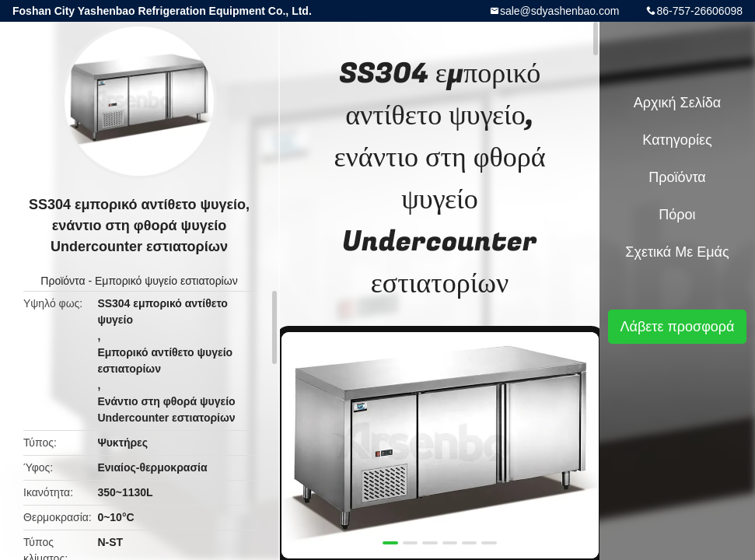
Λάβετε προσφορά (677, 327)
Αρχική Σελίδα (677, 103)
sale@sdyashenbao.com (560, 11)
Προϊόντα (63, 281)
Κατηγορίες (677, 140)
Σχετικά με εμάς (677, 252)
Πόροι (677, 215)
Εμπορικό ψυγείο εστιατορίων (166, 281)
